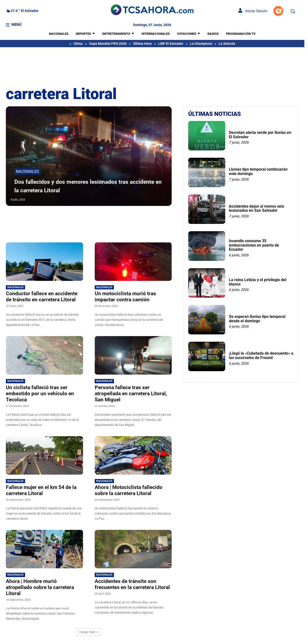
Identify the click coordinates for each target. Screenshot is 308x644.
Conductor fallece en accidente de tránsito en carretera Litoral (42, 297)
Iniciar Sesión (253, 11)
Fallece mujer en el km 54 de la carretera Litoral (41, 490)
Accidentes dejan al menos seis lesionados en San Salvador (257, 208)
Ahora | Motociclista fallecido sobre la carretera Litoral (129, 490)
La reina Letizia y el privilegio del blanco (258, 282)
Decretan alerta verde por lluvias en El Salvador (260, 135)
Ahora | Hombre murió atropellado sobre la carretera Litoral (40, 587)
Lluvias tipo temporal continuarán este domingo (258, 171)
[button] (293, 11)
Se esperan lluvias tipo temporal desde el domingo (257, 319)
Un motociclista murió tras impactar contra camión (125, 297)
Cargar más (89, 632)
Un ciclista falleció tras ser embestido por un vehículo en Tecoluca (40, 394)
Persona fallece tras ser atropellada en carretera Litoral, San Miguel (131, 394)
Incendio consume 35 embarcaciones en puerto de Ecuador (254, 245)
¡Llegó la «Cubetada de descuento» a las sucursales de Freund (261, 355)
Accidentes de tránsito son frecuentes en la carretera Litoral (132, 584)
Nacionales (27, 172)
